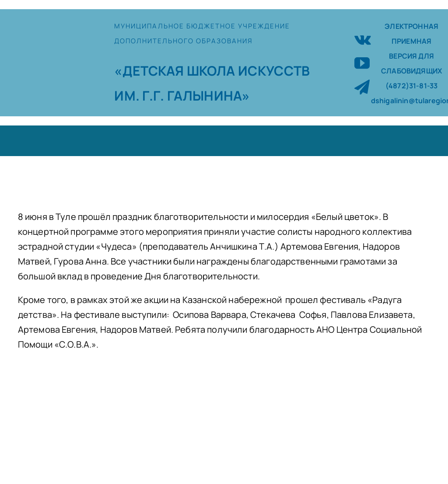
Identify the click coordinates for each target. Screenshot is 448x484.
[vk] (363, 39)
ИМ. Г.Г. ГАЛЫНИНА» (182, 96)
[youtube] (362, 63)
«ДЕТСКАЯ (150, 71)
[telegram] (362, 87)
